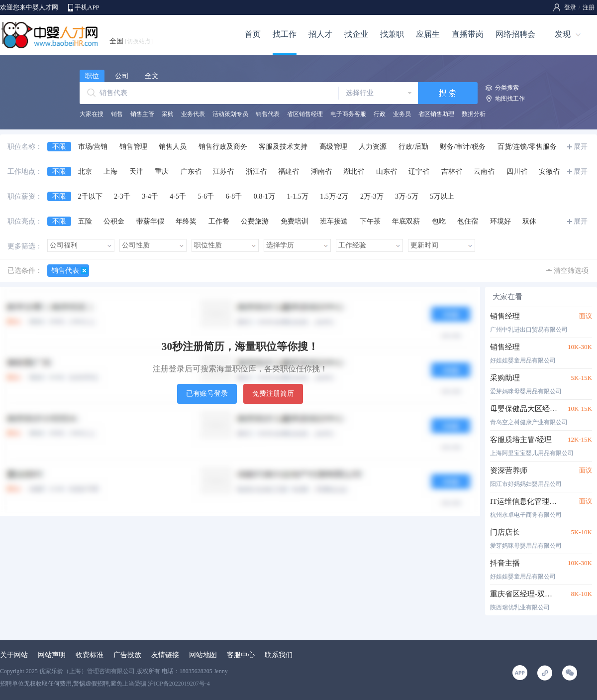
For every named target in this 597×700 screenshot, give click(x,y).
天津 (136, 172)
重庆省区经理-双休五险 (524, 594)
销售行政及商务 (223, 147)
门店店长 (505, 532)
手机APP (87, 7)
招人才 (320, 34)
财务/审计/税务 (463, 147)
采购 (168, 114)
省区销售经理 (305, 114)
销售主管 (142, 114)
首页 (253, 34)
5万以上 (442, 196)
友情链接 (165, 655)
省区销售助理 (436, 114)
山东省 (387, 172)
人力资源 (373, 147)
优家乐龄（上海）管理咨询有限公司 (87, 671)
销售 (117, 114)
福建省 (289, 172)
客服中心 (241, 655)
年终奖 (186, 221)
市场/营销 (93, 147)
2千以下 (90, 196)
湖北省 (354, 172)
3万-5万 (407, 196)
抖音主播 (505, 563)
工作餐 (219, 221)
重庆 (162, 172)
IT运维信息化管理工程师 (524, 501)
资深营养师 (509, 470)
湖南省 (321, 172)
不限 (59, 147)
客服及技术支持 (283, 147)
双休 (529, 221)
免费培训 (295, 221)
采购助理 (505, 378)
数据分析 (474, 114)
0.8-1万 (264, 196)
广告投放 (127, 655)
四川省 (517, 172)
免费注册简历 (273, 394)
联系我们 (279, 655)
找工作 (285, 34)
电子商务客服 (348, 114)
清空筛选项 (571, 271)
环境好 (500, 221)
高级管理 (333, 147)
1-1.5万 (298, 196)
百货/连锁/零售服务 (527, 147)
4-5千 (178, 196)
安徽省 (549, 172)
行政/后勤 (413, 147)
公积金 (114, 221)
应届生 (428, 34)
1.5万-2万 (334, 196)
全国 (131, 41)
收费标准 (90, 655)
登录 (570, 7)
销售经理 (505, 316)
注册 (589, 7)
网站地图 (203, 655)
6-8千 (234, 196)
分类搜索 (507, 88)
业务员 (402, 114)
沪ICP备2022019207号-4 (179, 684)
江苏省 (223, 172)
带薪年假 (150, 221)
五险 (85, 221)
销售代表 (268, 114)
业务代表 (193, 114)
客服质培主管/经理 (521, 440)
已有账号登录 (207, 394)
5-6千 (206, 196)
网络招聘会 (515, 34)
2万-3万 (372, 196)
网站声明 (52, 655)
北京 (85, 172)
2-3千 (122, 196)
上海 (110, 172)
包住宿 (468, 221)
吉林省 (452, 172)
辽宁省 (419, 172)
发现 (563, 34)
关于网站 (14, 655)
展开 (581, 147)
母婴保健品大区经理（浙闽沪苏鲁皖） (524, 409)
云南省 (484, 172)
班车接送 (334, 221)
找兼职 (392, 34)
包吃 (439, 221)
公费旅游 (255, 221)
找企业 (356, 34)
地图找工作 (510, 99)
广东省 (191, 172)
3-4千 (150, 196)
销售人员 (173, 147)
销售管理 (133, 147)
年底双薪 (406, 221)
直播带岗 (468, 34)
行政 (380, 114)
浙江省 (256, 172)
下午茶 (370, 221)
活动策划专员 (230, 114)
